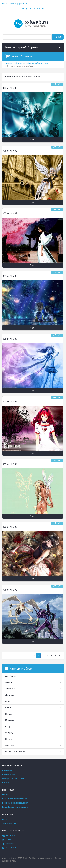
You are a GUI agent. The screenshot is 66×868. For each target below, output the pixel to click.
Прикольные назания (16, 752)
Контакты (6, 795)
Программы (7, 770)
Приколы (10, 714)
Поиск (58, 37)
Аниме (8, 682)
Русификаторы (8, 774)
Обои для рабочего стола (13, 778)
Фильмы (9, 733)
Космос (9, 708)
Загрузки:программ (19, 56)
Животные (10, 689)
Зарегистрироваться (18, 4)
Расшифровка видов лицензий (15, 807)
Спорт (8, 726)
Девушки (10, 695)
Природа (10, 720)
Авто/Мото (10, 676)
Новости (6, 783)
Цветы (8, 739)
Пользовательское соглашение (15, 799)
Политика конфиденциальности (16, 803)
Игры (8, 701)
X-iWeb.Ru (27, 858)
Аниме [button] (33, 140)
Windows (10, 745)
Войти (5, 4)
